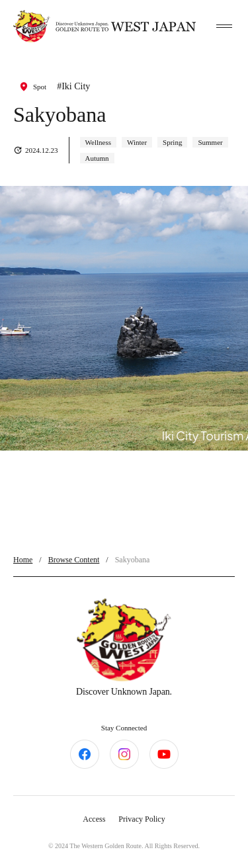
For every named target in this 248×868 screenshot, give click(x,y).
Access (94, 819)
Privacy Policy (142, 819)
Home (23, 560)
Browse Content (74, 560)
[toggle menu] (224, 26)
